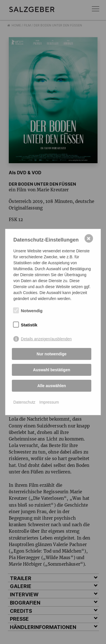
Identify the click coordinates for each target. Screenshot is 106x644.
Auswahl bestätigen (52, 370)
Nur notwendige (52, 354)
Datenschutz (24, 402)
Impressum (49, 402)
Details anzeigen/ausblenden (46, 339)
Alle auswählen (52, 386)
